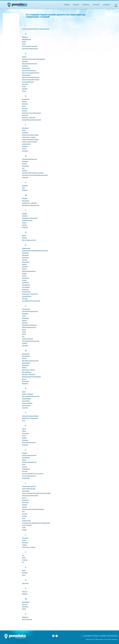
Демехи (24, 164)
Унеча (24, 558)
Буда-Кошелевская (28, 82)
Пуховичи (25, 445)
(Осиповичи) (34, 418)
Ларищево (25, 314)
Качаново (25, 266)
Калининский (26, 248)
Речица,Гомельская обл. (29, 462)
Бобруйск (25, 66)
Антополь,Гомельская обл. (30, 48)
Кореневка (25, 282)
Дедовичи (25, 161)
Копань (24, 276)
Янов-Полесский (27, 619)
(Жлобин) (34, 203)
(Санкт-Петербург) (45, 493)
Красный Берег (27, 296)
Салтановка (26, 491)
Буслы (24, 86)
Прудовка (25, 440)
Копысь (24, 280)
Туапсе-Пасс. (26, 547)
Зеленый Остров (27, 220)
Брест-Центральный (28, 73)
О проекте (96, 5)
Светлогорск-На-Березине (30, 495)
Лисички (25, 323)
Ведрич (24, 101)
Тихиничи (25, 543)
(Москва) (38, 377)
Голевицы (25, 133)
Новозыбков (26, 401)
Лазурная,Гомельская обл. (30, 311)
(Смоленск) (41, 509)
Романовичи (26, 469)
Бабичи (24, 57)
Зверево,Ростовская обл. (30, 218)
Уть (23, 562)
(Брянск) (36, 77)
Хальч (24, 570)
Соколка (25, 514)
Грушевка (25, 151)
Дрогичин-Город (27, 175)
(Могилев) (32, 374)
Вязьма (24, 120)
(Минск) (33, 370)
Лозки (24, 332)
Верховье (25, 104)
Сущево (24, 530)
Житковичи (26, 201)
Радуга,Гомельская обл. (29, 455)
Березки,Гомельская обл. (30, 64)
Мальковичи (26, 356)
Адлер (24, 42)
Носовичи (25, 408)
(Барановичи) (41, 59)
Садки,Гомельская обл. (29, 486)
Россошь (25, 471)
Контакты (106, 5)
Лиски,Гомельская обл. (29, 327)
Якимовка (25, 617)
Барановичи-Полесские (29, 59)
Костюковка (26, 287)
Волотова (25, 115)
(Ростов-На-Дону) (38, 474)
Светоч (24, 498)
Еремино (25, 190)
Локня (24, 334)
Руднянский (26, 478)
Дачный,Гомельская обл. (30, 159)
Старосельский (27, 525)
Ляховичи (25, 346)
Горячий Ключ (26, 144)
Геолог (24, 130)
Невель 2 (25, 394)
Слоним (24, 507)
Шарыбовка (26, 602)
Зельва (24, 223)
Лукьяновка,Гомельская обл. (31, 341)
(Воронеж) (32, 117)
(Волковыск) (37, 113)
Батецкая (25, 61)
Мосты (24, 379)
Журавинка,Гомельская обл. (31, 205)
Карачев (25, 260)
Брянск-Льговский (28, 77)
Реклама (103, 636)
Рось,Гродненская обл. (29, 476)
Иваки (24, 235)
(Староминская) (45, 523)
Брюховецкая (26, 75)
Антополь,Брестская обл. (30, 46)
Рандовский (26, 458)
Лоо (23, 336)
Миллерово (25, 365)
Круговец (25, 298)
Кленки (24, 269)
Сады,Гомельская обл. (29, 489)
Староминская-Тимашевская (31, 523)
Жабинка (25, 198)
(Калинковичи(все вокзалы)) (39, 251)
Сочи (24, 518)
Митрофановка (27, 372)
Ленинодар (25, 318)
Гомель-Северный (28, 139)
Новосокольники (27, 403)
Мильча (24, 367)
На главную (88, 636)
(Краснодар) (34, 294)
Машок (24, 358)
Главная (67, 5)
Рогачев (24, 467)
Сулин (24, 527)
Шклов (24, 609)
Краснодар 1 (26, 294)
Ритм (24, 464)
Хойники (25, 573)
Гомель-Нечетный (27, 135)
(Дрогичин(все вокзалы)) (36, 173)
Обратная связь (112, 636)
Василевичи (26, 99)
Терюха (24, 540)
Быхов (24, 91)
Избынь (24, 238)
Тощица (24, 545)
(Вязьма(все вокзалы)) (34, 120)
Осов (24, 421)
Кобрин (24, 273)
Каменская (25, 255)
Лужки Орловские (28, 339)
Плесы (24, 431)
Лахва (24, 316)
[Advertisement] (11, 36)
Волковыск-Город (27, 113)
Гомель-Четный (27, 142)
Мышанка (25, 383)
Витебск (25, 111)
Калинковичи (26, 251)
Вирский (25, 108)
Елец (23, 188)
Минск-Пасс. (26, 370)
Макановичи (26, 354)
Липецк (24, 320)
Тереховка (25, 538)
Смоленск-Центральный (29, 509)
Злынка (24, 225)
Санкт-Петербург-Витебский (31, 493)
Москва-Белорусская (28, 377)
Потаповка (25, 433)
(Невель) (30, 394)
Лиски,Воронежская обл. (30, 325)
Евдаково (25, 186)
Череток (25, 592)
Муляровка (25, 381)
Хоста (24, 575)
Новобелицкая (26, 399)
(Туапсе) (33, 547)
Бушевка (25, 89)
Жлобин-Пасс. (26, 203)
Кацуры (24, 264)
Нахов (24, 392)
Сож (23, 511)
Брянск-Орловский (28, 80)
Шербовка (25, 607)
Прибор (24, 438)
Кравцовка (25, 289)
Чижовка (25, 594)
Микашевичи (26, 363)
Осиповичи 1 (26, 418)
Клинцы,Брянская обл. (29, 271)
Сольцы (24, 516)
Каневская (25, 257)
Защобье (25, 216)
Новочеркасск (26, 405)
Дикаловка (25, 166)
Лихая (24, 330)
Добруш (24, 170)
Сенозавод (25, 502)
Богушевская (26, 68)
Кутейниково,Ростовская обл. (31, 301)
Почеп (24, 436)
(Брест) (37, 73)
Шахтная (25, 604)
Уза (23, 555)
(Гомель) (36, 135)
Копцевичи (25, 278)
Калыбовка (25, 253)
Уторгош (25, 560)
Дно (23, 168)
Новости (76, 5)
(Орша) (36, 416)
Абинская (25, 37)
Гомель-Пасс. (26, 137)
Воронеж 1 (25, 117)
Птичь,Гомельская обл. (29, 442)
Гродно (24, 149)
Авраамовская (27, 39)
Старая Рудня (26, 521)
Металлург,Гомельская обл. (30, 361)
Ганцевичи (25, 128)
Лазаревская (26, 309)
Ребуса (24, 460)
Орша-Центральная (28, 416)
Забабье (25, 213)
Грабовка (25, 146)
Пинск (24, 429)
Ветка (24, 106)
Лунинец (25, 343)
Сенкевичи (25, 500)
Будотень (25, 84)
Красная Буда (26, 292)
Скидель (25, 505)
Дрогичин (25, 173)
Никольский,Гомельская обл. (31, 396)
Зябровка (25, 227)
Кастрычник (26, 262)
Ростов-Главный (27, 474)
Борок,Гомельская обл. (29, 70)
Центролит (25, 583)
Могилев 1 (25, 374)
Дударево (25, 177)
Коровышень (26, 285)
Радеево (25, 453)
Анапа (24, 44)
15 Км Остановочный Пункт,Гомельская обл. (36, 29)
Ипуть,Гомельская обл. (29, 240)
